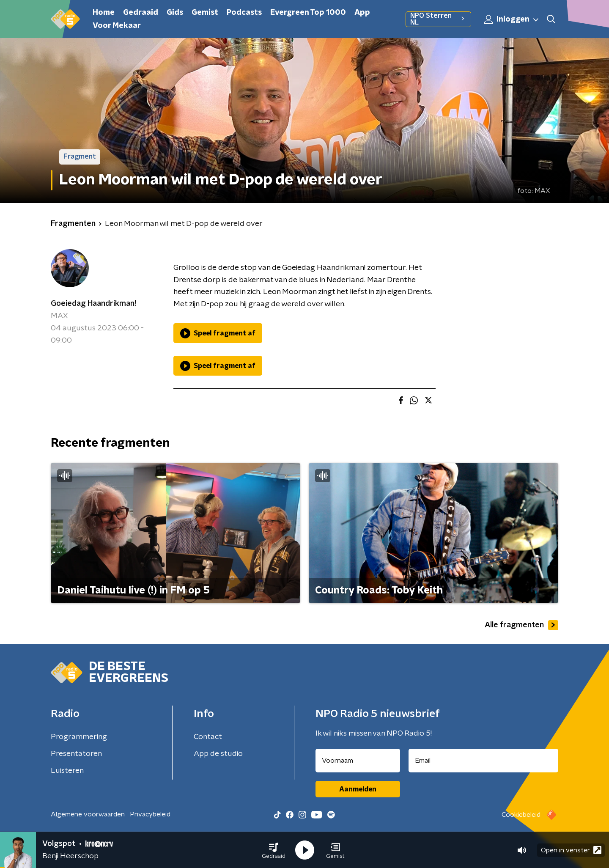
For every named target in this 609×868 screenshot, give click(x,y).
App (362, 13)
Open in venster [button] (571, 850)
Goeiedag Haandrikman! (93, 304)
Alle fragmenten (521, 625)
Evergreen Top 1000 (308, 13)
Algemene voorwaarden (88, 814)
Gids (175, 13)
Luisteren (67, 771)
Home (104, 13)
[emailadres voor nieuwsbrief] (484, 761)
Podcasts (244, 13)
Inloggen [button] (512, 19)
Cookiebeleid (521, 815)
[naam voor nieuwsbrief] (358, 761)
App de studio (218, 754)
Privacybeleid (150, 814)
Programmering (79, 737)
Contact (208, 737)
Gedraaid (141, 13)
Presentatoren (76, 754)
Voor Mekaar (117, 26)
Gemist (205, 13)
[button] (274, 850)
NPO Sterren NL (438, 19)
